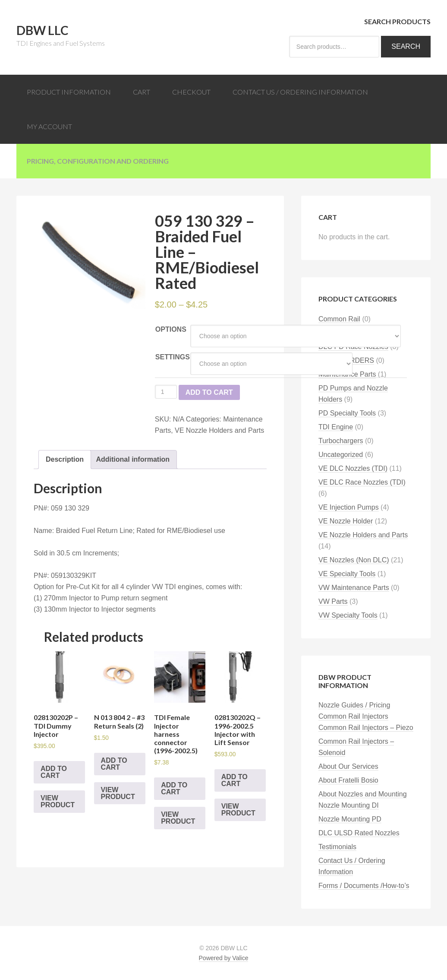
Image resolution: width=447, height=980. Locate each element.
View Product (58, 801)
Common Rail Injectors (353, 716)
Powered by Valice (224, 958)
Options (171, 329)
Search (406, 46)
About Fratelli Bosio (348, 780)
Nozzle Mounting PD (350, 819)
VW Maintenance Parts (354, 588)
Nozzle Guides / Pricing (354, 705)
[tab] (65, 460)
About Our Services (348, 766)
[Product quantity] (166, 392)
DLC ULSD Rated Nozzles (359, 833)
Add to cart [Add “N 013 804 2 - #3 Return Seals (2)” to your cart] (114, 764)
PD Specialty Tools (347, 413)
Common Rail (339, 319)
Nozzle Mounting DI (349, 805)
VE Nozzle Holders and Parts (219, 430)
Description (65, 459)
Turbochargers (341, 441)
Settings (173, 357)
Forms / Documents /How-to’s (364, 886)
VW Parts (333, 601)
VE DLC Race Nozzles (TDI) (362, 482)
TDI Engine (336, 427)
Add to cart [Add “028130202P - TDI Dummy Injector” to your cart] (54, 772)
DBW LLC (42, 30)
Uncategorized (341, 455)
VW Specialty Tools (348, 615)
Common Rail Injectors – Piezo (366, 728)
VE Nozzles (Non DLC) (354, 560)
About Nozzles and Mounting (363, 794)
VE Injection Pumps (349, 507)
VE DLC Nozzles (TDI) (353, 468)
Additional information (133, 459)
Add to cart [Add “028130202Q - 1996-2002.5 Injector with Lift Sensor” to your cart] (235, 780)
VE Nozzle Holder (346, 521)
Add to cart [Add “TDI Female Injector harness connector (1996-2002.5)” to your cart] (174, 788)
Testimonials (337, 847)
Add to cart (209, 392)
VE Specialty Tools (347, 574)
